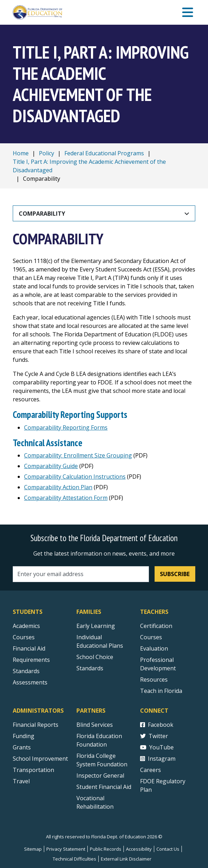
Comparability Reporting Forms (66, 427)
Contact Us (168, 849)
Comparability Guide (51, 466)
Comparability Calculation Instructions (75, 477)
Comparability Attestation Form (66, 498)
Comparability (42, 214)
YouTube (157, 747)
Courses (24, 637)
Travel (21, 781)
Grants (22, 747)
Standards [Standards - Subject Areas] (26, 671)
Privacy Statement (66, 849)
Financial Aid (29, 648)
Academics (26, 626)
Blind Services (95, 725)
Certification (156, 626)
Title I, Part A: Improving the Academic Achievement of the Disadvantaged (89, 166)
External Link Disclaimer (126, 859)
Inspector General (100, 776)
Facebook (157, 725)
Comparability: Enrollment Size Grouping (78, 455)
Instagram (158, 759)
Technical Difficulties (74, 859)
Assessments (30, 682)
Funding (24, 736)
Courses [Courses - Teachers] (151, 637)
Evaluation (154, 648)
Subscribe (175, 574)
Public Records (106, 849)
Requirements (31, 660)
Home (21, 153)
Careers (151, 770)
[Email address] (81, 574)
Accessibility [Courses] (139, 849)
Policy (47, 153)
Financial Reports (36, 725)
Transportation (33, 770)
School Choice (95, 657)
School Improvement (40, 759)
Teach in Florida (161, 691)
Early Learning (96, 626)
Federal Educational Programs (104, 153)
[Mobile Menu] (188, 13)
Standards (90, 668)
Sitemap (33, 849)
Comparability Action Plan (58, 487)
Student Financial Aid (104, 787)
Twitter (154, 736)
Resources (154, 680)
